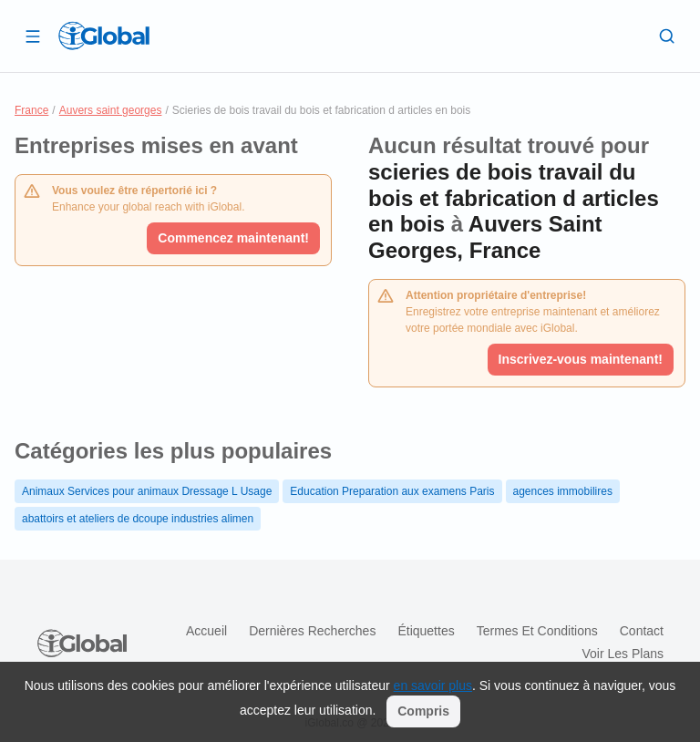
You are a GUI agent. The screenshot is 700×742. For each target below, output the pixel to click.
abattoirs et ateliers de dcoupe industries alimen (138, 519)
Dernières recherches (312, 631)
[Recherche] (667, 36)
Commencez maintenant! (233, 238)
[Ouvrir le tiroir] (33, 36)
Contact (642, 631)
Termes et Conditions (537, 631)
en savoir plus (433, 685)
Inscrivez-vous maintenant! (581, 359)
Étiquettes (426, 631)
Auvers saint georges (111, 110)
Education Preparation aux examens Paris (392, 491)
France (31, 110)
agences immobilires (563, 491)
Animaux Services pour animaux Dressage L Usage (147, 491)
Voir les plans (623, 654)
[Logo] (104, 36)
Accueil (206, 631)
